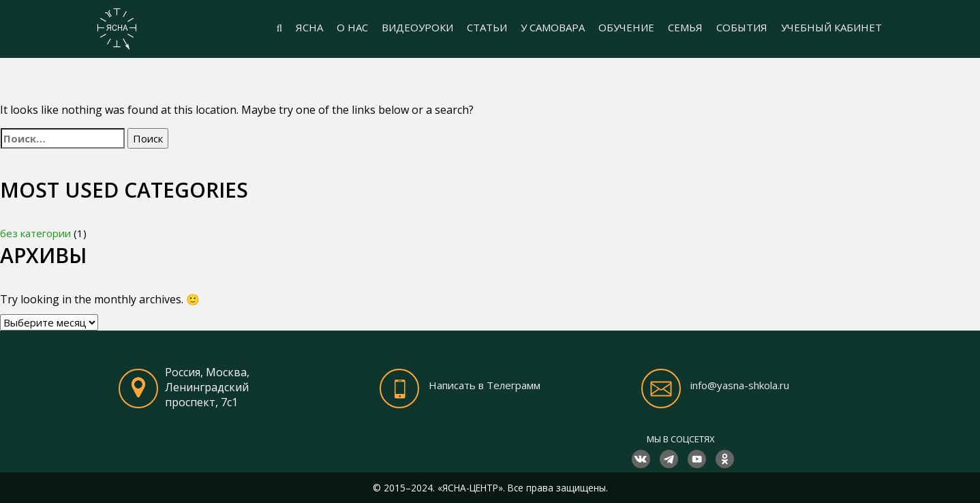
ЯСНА (309, 27)
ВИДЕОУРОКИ (417, 27)
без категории (35, 233)
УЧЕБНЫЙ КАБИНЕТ (831, 27)
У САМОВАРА (553, 27)
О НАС (352, 27)
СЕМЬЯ (685, 27)
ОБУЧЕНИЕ (626, 27)
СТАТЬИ (487, 27)
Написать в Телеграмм (485, 385)
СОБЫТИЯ (742, 27)
